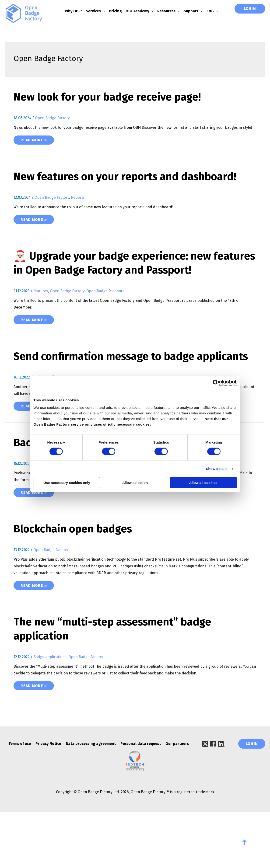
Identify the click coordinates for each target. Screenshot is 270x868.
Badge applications (50, 506)
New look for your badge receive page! (117, 97)
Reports (78, 212)
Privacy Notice (48, 786)
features (41, 320)
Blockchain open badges (79, 571)
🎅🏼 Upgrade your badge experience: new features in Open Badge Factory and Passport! (122, 284)
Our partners (177, 786)
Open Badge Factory (52, 119)
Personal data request (141, 786)
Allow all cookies (203, 482)
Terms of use (20, 786)
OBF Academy (140, 11)
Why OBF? (77, 11)
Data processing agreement (91, 786)
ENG (213, 11)
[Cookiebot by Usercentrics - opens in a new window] (216, 383)
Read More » (37, 140)
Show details (217, 469)
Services (96, 11)
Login (250, 9)
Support (194, 11)
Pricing (118, 11)
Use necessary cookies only (67, 482)
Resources (169, 11)
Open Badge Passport (105, 320)
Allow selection (135, 482)
